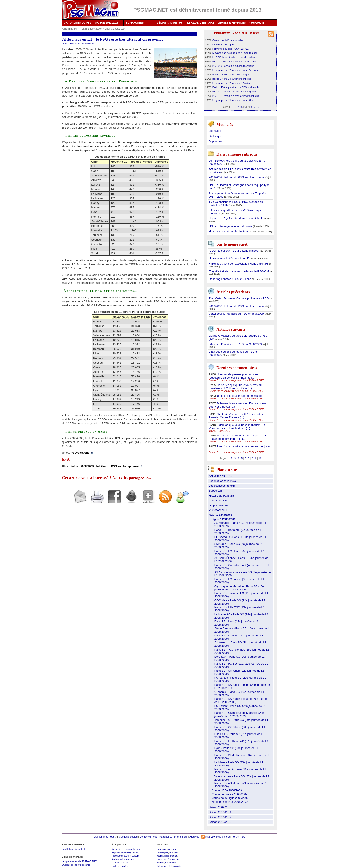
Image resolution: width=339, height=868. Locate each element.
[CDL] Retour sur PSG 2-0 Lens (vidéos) (234, 251)
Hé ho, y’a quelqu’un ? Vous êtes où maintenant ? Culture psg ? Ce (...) (235, 387)
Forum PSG (238, 837)
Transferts (176, 866)
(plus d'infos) (223, 837)
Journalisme (163, 856)
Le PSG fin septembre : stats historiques (235, 57)
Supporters (216, 141)
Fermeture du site (231, 49)
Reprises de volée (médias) (125, 852)
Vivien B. (90, 43)
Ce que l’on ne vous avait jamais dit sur (236, 380)
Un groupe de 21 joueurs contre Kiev (233, 100)
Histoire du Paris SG (222, 496)
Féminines (170, 863)
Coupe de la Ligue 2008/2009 (230, 798)
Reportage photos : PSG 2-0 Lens (230, 279)
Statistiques (216, 136)
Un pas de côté (218, 505)
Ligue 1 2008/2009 (115, 29)
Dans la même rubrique (237, 154)
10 (260, 458)
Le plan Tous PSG (121, 863)
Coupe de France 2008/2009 (230, 794)
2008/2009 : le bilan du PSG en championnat (237, 177)
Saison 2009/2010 (220, 807)
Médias (174, 856)
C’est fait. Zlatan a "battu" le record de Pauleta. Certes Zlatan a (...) (236, 416)
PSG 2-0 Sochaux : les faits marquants (234, 61)
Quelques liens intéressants (76, 865)
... (258, 107)
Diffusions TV (163, 866)
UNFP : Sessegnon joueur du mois (231, 226)
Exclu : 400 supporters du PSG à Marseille (236, 87)
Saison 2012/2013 (220, 822)
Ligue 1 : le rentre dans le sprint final (236, 218)
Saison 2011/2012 (220, 817)
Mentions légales (128, 837)
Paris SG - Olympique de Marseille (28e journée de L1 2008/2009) (239, 714)
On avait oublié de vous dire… (229, 40)
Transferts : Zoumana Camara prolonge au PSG (239, 298)
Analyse (172, 849)
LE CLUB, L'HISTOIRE (201, 23)
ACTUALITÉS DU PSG (78, 23)
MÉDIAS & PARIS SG (169, 23)
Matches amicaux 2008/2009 (230, 802)
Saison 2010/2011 (220, 812)
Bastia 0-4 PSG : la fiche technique (232, 79)
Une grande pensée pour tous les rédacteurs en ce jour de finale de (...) (233, 376)
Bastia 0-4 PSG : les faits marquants (233, 74)
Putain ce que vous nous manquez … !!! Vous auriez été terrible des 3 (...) (238, 427)
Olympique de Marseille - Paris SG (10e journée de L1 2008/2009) (239, 588)
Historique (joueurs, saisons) (126, 856)
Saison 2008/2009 (91, 29)
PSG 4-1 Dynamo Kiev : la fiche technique (236, 96)
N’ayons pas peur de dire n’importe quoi (235, 53)
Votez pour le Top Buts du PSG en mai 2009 (237, 314)
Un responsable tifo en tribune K (229, 258)
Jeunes (160, 863)
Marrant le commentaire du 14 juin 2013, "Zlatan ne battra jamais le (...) (238, 437)
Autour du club (218, 501)
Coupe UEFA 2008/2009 (227, 790)
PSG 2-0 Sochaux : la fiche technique (233, 66)
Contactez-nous (149, 837)
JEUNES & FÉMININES (232, 23)
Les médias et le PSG (222, 481)
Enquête (124, 866)
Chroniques (162, 852)
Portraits (174, 852)
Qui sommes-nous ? (105, 837)
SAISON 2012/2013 (107, 23)
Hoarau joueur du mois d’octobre (230, 231)
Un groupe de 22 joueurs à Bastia (231, 83)
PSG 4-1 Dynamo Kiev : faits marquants (235, 91)
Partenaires (166, 837)
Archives (194, 837)
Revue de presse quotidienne (126, 849)
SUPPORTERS (135, 23)
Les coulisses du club (222, 486)
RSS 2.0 (208, 837)
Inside (220, 431)
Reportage (162, 849)
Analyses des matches (123, 859)
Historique (162, 859)
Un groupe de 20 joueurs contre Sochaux (235, 70)
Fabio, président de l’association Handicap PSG (239, 264)
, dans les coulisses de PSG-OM (239, 271)
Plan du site (181, 837)
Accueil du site (70, 29)
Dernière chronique (223, 44)
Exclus (115, 866)
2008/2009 (215, 131)
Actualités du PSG (220, 476)
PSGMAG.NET (257, 23)
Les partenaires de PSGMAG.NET (79, 861)
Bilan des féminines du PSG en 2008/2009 (236, 344)
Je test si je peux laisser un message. (240, 396)
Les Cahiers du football (74, 849)
